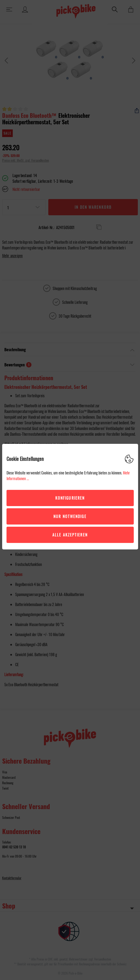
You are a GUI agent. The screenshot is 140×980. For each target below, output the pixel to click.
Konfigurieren (70, 498)
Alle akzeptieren (70, 535)
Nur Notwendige (70, 516)
